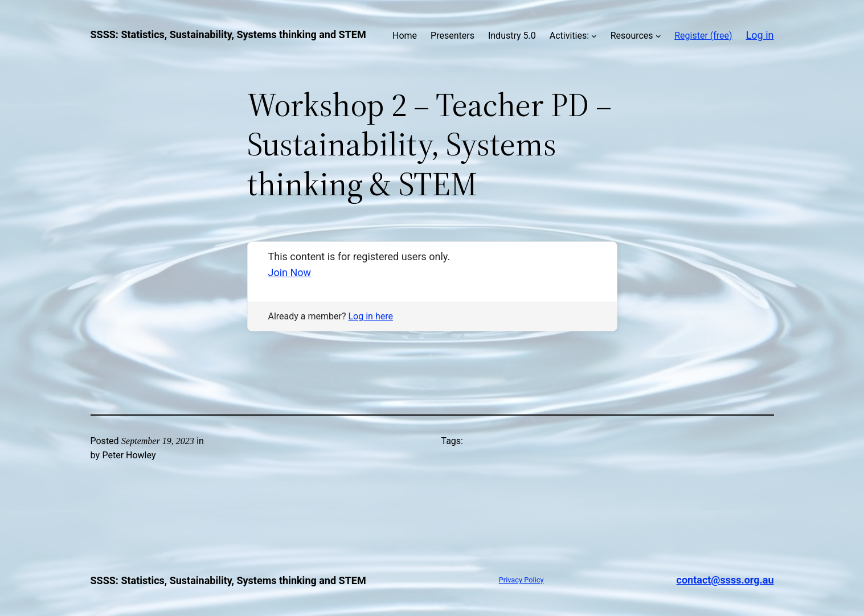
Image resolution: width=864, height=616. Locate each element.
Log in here (371, 316)
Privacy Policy (521, 580)
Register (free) (703, 36)
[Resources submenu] (658, 36)
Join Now (290, 272)
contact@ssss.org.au (725, 580)
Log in (760, 35)
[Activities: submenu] (594, 36)
